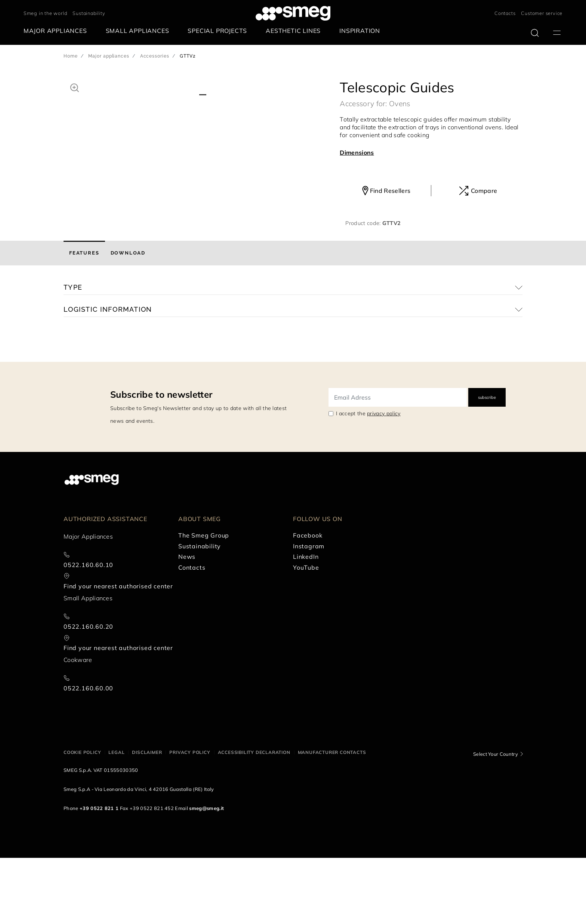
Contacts (505, 13)
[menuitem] (57, 31)
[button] (75, 87)
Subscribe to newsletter (161, 461)
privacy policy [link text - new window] (384, 480)
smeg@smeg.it (206, 874)
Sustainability (89, 13)
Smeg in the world (45, 13)
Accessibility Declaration (254, 818)
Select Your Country (496, 820)
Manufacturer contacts (332, 818)
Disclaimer (147, 818)
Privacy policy (190, 818)
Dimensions (357, 153)
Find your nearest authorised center (118, 652)
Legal (116, 818)
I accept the (368, 480)
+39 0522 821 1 (99, 874)
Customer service (542, 13)
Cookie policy (82, 818)
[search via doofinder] (535, 33)
